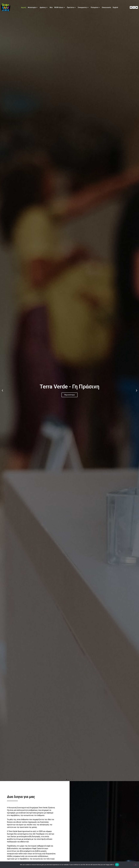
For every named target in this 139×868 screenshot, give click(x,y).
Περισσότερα (69, 395)
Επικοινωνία (106, 7)
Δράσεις (44, 7)
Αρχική (23, 7)
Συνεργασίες (83, 7)
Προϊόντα (71, 7)
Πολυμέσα (95, 7)
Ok (117, 865)
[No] (136, 865)
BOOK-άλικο (60, 7)
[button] (2, 391)
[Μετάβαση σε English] (115, 7)
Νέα (51, 7)
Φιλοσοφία (33, 7)
